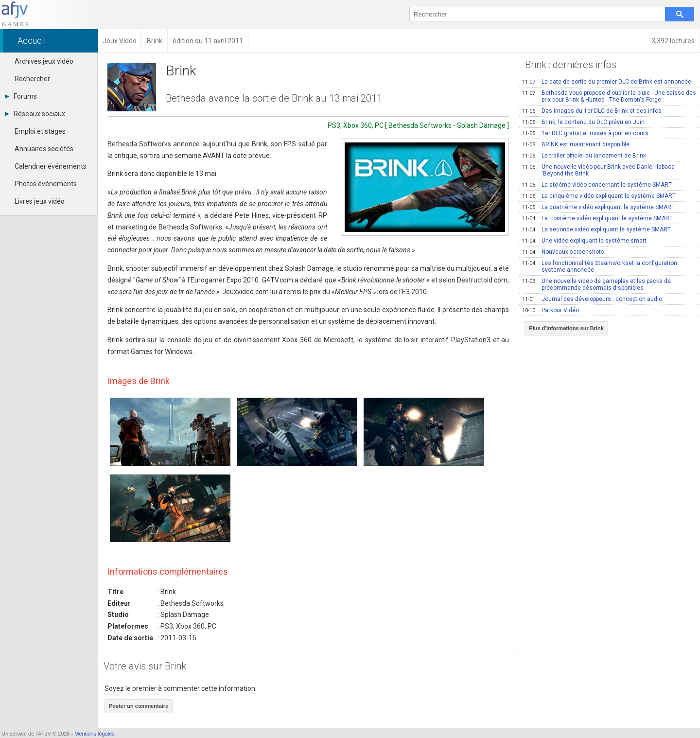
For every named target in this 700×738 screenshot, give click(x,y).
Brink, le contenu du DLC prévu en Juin (583, 122)
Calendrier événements (51, 166)
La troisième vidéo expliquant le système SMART (597, 218)
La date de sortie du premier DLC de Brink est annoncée (607, 82)
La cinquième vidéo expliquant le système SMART (599, 196)
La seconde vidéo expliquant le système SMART (596, 229)
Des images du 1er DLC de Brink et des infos (592, 111)
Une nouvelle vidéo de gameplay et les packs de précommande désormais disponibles (596, 284)
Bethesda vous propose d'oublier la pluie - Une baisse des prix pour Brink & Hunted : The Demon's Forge (609, 96)
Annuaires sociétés (44, 149)
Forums (21, 96)
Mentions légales (95, 734)
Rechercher (32, 79)
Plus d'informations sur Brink (566, 328)
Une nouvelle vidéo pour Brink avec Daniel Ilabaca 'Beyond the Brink (598, 170)
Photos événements (46, 184)
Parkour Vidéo (551, 310)
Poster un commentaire (139, 706)
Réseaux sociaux (35, 114)
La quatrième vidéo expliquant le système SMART (598, 207)
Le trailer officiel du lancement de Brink (584, 156)
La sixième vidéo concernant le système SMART (597, 185)
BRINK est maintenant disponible (576, 144)
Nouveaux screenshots (563, 252)
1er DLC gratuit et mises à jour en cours (585, 133)
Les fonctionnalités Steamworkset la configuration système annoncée (600, 266)
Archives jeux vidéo (44, 61)
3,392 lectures (673, 41)
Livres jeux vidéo (40, 201)
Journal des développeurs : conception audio (592, 299)
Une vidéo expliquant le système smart (584, 241)
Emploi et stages (40, 131)
